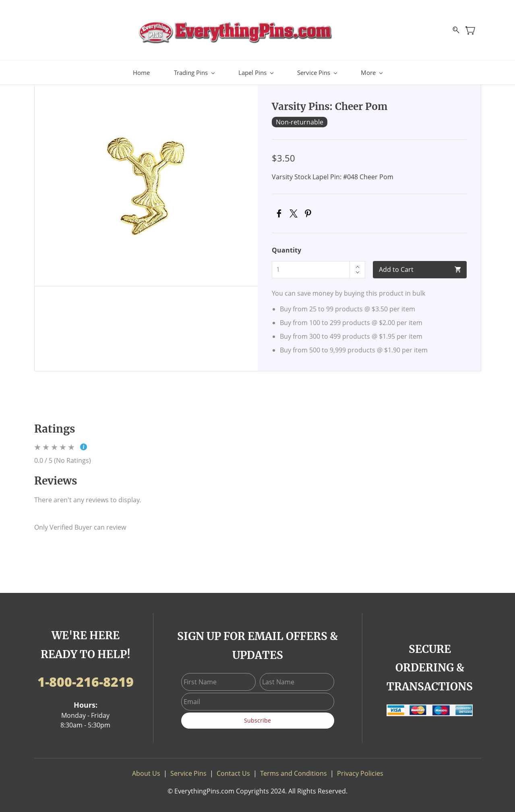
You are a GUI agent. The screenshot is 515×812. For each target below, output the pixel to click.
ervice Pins (190, 769)
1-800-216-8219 (86, 678)
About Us (146, 769)
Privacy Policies (360, 769)
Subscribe (257, 716)
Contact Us (233, 769)
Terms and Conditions (294, 769)
